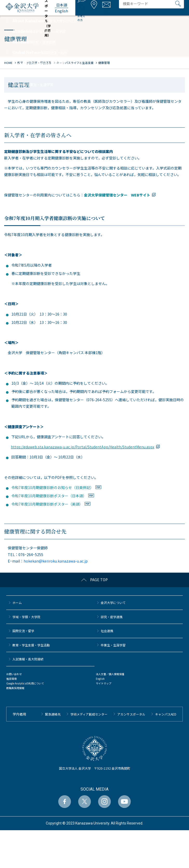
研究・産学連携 (112, 617)
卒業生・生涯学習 (113, 645)
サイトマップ (104, 683)
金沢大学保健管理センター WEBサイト (117, 195)
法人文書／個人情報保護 (110, 674)
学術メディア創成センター (89, 714)
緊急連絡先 (53, 714)
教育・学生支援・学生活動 (31, 645)
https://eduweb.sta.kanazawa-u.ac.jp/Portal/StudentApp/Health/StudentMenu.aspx (83, 447)
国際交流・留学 (23, 631)
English (100, 679)
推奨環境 (11, 679)
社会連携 (107, 631)
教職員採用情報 (15, 688)
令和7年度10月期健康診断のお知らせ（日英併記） (53, 487)
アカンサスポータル (131, 714)
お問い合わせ (14, 674)
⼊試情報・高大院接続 (28, 659)
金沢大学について (113, 603)
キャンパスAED (166, 714)
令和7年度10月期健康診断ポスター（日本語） (49, 496)
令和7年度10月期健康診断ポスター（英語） (47, 504)
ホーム (17, 603)
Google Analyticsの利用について (25, 683)
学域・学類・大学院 (26, 617)
